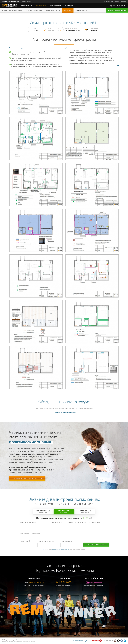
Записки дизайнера (79, 641)
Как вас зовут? (25, 541)
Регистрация (26, 1)
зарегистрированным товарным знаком (24, 642)
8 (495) (118, 6)
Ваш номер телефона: (46, 541)
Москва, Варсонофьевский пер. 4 (116, 2)
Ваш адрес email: (67, 541)
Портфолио (68, 10)
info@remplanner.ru (36, 582)
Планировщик (27, 6)
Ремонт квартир (56, 6)
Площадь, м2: (57, 523)
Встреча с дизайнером (34, 10)
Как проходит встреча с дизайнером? (27, 478)
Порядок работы (81, 10)
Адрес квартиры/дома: (28, 523)
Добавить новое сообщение (65, 412)
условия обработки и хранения (61, 549)
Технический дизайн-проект (12, 10)
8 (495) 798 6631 (64, 582)
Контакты (69, 6)
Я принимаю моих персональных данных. (65, 549)
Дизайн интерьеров (53, 10)
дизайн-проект (42, 5)
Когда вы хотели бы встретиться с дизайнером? (84, 523)
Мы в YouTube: (94, 641)
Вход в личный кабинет (12, 1)
